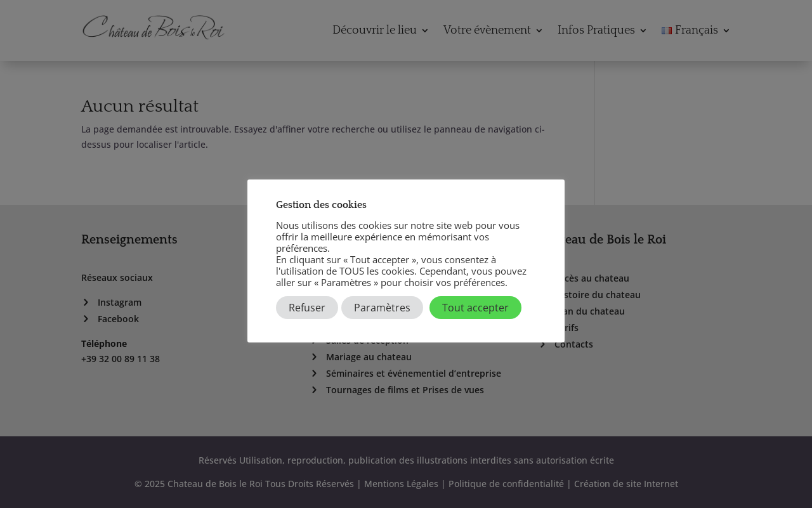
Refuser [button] (307, 308)
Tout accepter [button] (475, 308)
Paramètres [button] (382, 308)
